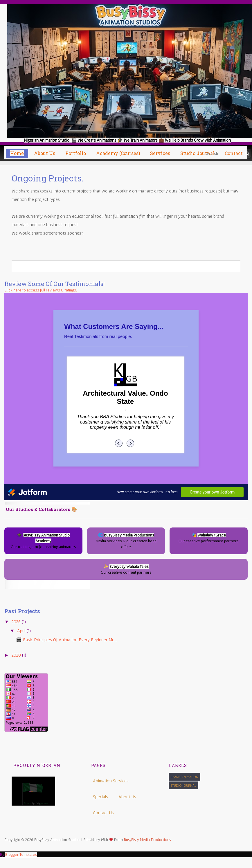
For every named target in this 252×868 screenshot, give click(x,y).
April (22, 631)
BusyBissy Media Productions (147, 840)
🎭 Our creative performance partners (209, 538)
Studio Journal (183, 785)
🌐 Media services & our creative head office (126, 541)
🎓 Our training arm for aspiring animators (43, 541)
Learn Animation (184, 777)
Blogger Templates (21, 854)
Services (160, 153)
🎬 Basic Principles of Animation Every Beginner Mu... (66, 640)
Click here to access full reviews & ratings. (41, 290)
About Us (127, 797)
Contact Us (103, 813)
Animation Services (111, 781)
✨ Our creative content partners (126, 569)
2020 (17, 655)
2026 (17, 622)
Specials (100, 797)
